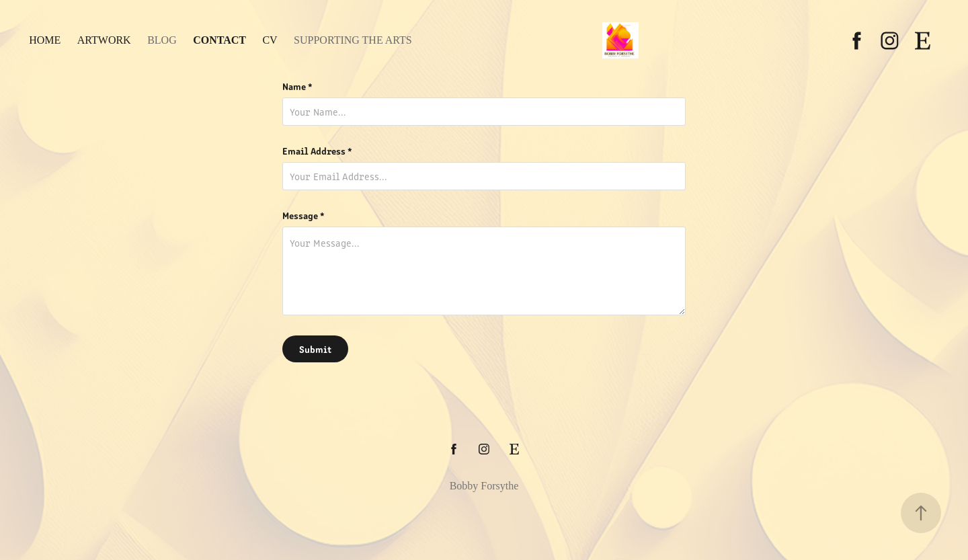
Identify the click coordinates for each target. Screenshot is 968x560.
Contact (219, 40)
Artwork (104, 40)
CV (270, 40)
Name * (297, 86)
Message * (304, 215)
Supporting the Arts (353, 40)
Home (45, 40)
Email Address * (317, 151)
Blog (162, 40)
